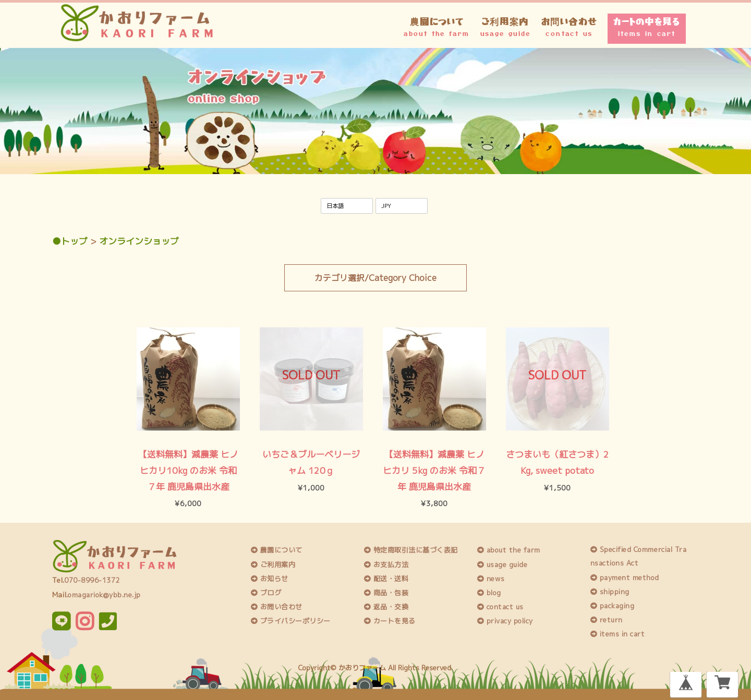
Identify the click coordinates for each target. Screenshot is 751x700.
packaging (613, 605)
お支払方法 (386, 563)
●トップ (70, 241)
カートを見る (390, 620)
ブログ (266, 592)
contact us (500, 606)
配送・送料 (386, 578)
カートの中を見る (647, 26)
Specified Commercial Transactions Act (639, 556)
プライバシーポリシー (291, 620)
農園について (437, 26)
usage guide (502, 563)
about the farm (509, 549)
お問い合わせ (569, 26)
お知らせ (270, 578)
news (491, 578)
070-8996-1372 (92, 580)
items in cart (618, 633)
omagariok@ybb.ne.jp (104, 594)
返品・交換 (386, 606)
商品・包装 (386, 592)
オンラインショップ (139, 241)
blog (489, 592)
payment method (625, 576)
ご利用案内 (506, 26)
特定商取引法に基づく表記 (411, 549)
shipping (610, 591)
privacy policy (505, 620)
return (607, 619)
